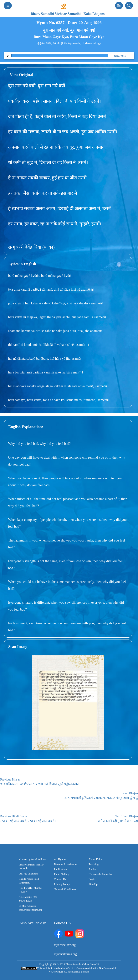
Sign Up (93, 884)
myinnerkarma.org (65, 954)
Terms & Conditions (65, 889)
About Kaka (95, 859)
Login (92, 879)
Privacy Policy (62, 884)
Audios (93, 869)
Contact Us (60, 879)
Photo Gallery (62, 874)
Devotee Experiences (66, 864)
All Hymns (60, 859)
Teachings (94, 864)
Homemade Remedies (101, 874)
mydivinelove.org (65, 945)
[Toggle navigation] (8, 6)
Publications (61, 869)
